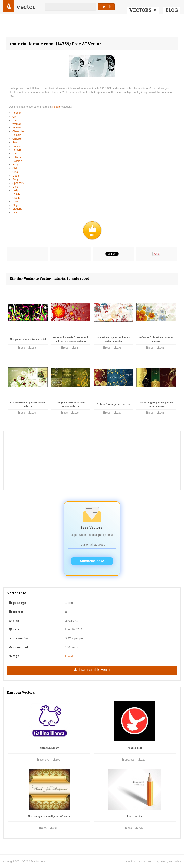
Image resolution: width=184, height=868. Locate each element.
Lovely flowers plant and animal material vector (113, 339)
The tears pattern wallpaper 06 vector (49, 816)
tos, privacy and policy (168, 861)
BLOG (172, 10)
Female (17, 135)
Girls (15, 172)
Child (15, 168)
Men (15, 153)
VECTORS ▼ (143, 10)
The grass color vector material (28, 339)
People (57, 107)
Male (15, 187)
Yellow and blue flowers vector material (156, 339)
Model (16, 176)
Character (18, 131)
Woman (17, 124)
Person (17, 150)
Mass (16, 201)
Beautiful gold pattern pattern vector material (156, 404)
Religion (17, 161)
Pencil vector (135, 816)
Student (17, 209)
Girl (14, 117)
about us (130, 861)
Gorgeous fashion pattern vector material (71, 404)
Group (16, 198)
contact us (145, 861)
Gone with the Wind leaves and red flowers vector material (71, 339)
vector (26, 7)
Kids (15, 212)
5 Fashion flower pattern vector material (28, 404)
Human (17, 146)
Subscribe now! (92, 561)
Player (16, 205)
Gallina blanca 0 (49, 748)
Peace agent (135, 748)
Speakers (18, 183)
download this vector (92, 670)
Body (15, 179)
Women (17, 128)
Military (17, 157)
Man (15, 120)
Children (17, 139)
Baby (15, 165)
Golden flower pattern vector (114, 404)
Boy (15, 142)
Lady (15, 190)
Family (16, 194)
